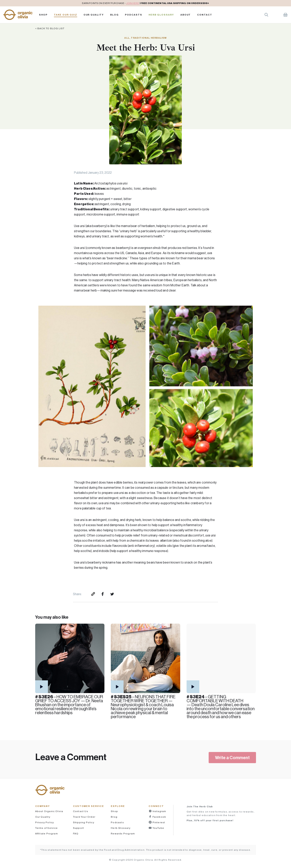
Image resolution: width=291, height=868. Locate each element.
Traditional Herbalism (149, 38)
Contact (205, 15)
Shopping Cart (285, 15)
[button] (18, 15)
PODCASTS (133, 15)
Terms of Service (47, 828)
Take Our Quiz (66, 15)
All (127, 38)
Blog (114, 15)
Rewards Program (123, 833)
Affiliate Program (47, 833)
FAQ (76, 833)
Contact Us (81, 811)
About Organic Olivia (49, 811)
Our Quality (94, 15)
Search (266, 15)
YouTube (158, 828)
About (186, 15)
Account (276, 15)
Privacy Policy (45, 822)
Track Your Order (84, 817)
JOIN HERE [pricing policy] (133, 3)
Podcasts (117, 822)
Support (78, 828)
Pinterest (158, 822)
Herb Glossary (161, 15)
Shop (43, 15)
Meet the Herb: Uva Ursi (146, 48)
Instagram (159, 811)
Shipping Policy (84, 822)
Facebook (159, 817)
